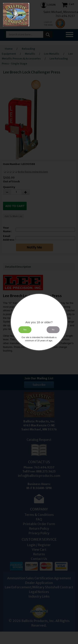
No (53, 330)
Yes (25, 330)
